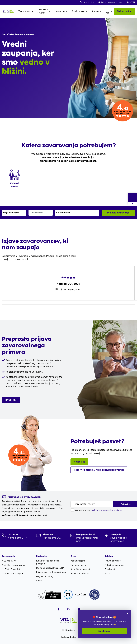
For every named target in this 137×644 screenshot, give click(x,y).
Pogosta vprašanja (45, 576)
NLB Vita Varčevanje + (12, 574)
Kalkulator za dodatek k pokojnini (48, 562)
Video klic (79, 462)
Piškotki (108, 574)
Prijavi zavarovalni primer (110, 2)
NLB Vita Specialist (95, 621)
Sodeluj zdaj (104, 631)
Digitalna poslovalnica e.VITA (50, 568)
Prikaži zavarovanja (118, 213)
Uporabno (60, 11)
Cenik (39, 581)
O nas (107, 11)
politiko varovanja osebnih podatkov (107, 510)
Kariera (95, 11)
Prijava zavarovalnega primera (51, 572)
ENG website (69, 630)
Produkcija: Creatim (68, 637)
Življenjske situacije (43, 11)
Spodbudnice (78, 11)
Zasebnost (110, 569)
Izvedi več (11, 400)
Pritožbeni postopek (114, 565)
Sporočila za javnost (80, 569)
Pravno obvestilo (113, 561)
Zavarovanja (24, 11)
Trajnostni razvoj (78, 565)
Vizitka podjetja (78, 561)
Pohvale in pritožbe (80, 574)
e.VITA (131, 2)
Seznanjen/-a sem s (99, 510)
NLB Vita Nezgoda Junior (14, 565)
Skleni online (87, 2)
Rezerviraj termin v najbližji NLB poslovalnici (99, 470)
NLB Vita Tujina (9, 561)
